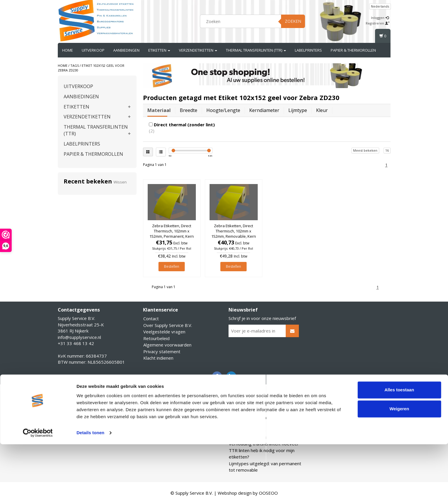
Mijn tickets (69, 417)
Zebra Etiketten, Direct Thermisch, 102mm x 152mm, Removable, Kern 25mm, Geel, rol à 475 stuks (234, 236)
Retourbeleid (156, 338)
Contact (151, 318)
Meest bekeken (365, 150)
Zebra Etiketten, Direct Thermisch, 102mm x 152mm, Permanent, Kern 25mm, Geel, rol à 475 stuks (172, 236)
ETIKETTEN (159, 50)
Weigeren (399, 469)
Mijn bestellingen (75, 411)
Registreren (378, 23)
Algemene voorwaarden (167, 345)
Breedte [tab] (189, 110)
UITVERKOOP (93, 50)
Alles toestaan (399, 450)
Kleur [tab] (322, 110)
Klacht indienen (158, 358)
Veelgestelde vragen (164, 332)
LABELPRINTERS (308, 50)
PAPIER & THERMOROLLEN (353, 50)
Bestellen (172, 266)
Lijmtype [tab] (298, 110)
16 (387, 150)
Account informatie (77, 404)
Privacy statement (162, 351)
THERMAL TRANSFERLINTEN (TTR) (256, 50)
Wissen (120, 182)
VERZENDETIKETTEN (198, 50)
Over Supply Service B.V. (168, 325)
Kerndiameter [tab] (264, 110)
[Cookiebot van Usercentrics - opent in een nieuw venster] (38, 493)
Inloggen (380, 18)
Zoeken (293, 21)
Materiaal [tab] (159, 110)
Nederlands (380, 6)
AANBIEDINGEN (126, 50)
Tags (75, 65)
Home (68, 50)
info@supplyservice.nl (79, 337)
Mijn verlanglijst (74, 424)
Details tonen (90, 492)
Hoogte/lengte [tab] (223, 110)
